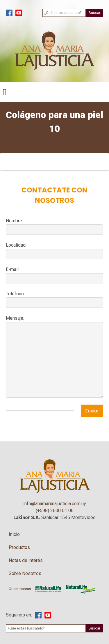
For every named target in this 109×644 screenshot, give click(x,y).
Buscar (94, 13)
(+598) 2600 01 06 (55, 511)
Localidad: (16, 245)
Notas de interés (26, 560)
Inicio (14, 534)
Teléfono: (15, 294)
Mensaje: (15, 318)
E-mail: (13, 269)
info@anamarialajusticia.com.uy (55, 504)
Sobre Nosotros (25, 573)
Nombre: (14, 221)
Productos (19, 547)
